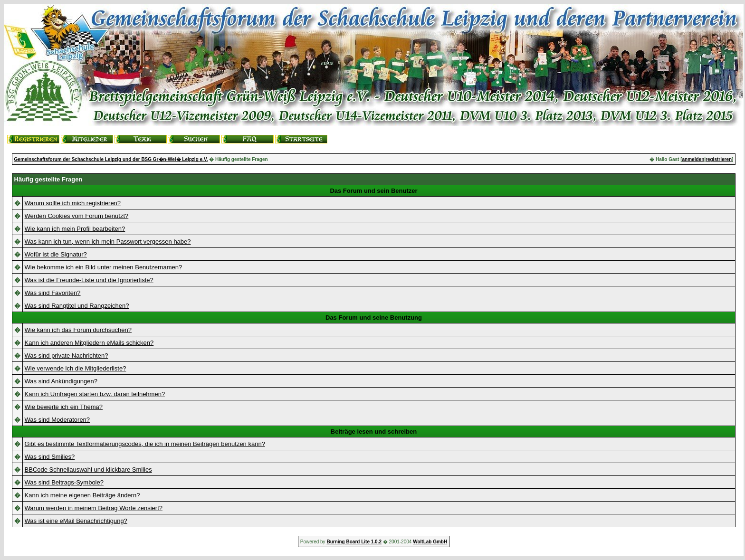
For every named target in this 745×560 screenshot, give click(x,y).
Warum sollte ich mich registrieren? (73, 203)
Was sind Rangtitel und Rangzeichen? (77, 306)
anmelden (693, 159)
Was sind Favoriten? (53, 293)
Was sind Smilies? (50, 457)
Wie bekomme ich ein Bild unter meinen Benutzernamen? (104, 267)
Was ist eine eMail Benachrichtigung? (76, 521)
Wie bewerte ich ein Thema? (64, 407)
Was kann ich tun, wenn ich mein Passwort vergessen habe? (108, 242)
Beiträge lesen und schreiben (374, 432)
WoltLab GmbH (430, 542)
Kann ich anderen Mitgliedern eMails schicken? (89, 343)
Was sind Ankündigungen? (61, 381)
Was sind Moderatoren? (57, 420)
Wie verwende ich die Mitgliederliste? (76, 368)
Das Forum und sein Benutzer (373, 191)
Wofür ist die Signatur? (56, 254)
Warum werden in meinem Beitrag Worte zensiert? (94, 508)
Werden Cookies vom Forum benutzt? (77, 216)
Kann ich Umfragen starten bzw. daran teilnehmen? (95, 394)
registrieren (719, 159)
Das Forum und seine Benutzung (374, 318)
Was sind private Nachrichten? (67, 356)
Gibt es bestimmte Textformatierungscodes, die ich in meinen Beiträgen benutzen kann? (145, 444)
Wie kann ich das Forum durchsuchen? (78, 330)
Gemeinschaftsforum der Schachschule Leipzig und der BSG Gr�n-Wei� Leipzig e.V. (111, 159)
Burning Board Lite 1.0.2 (354, 542)
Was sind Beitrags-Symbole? (64, 482)
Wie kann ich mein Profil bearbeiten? (75, 229)
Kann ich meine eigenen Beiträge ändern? (82, 495)
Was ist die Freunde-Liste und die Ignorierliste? (89, 280)
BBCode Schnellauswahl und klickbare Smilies (88, 470)
